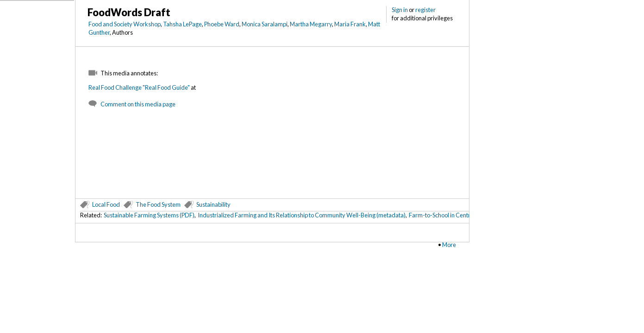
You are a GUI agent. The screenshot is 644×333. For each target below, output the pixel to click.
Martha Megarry (311, 24)
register (425, 10)
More (449, 245)
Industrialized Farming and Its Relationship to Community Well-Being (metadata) (302, 215)
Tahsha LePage (182, 24)
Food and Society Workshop (125, 24)
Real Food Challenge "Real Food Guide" (139, 87)
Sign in (400, 10)
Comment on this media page (138, 104)
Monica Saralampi (265, 24)
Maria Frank (350, 24)
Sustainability (213, 204)
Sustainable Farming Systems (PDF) (149, 215)
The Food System (158, 204)
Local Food (106, 204)
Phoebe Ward (222, 24)
